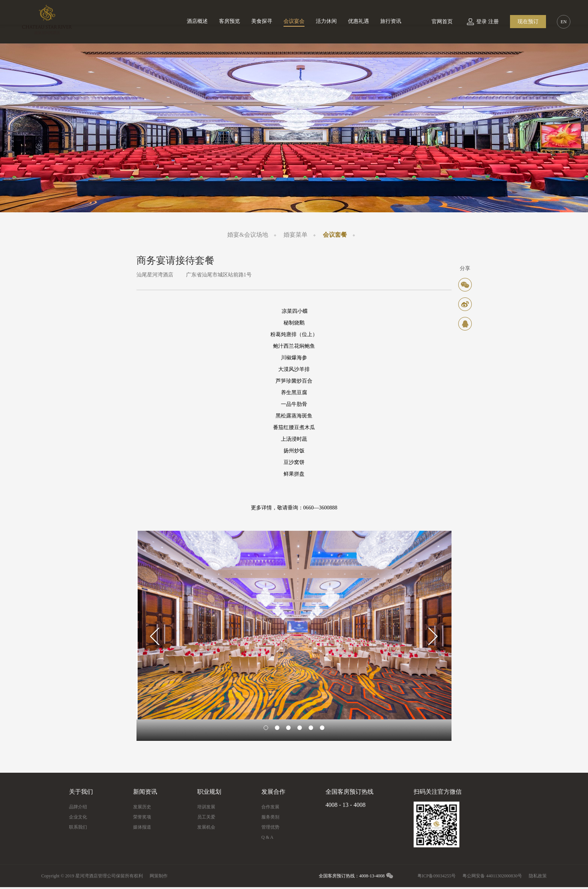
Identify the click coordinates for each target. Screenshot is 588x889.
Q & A (267, 837)
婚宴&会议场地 (247, 235)
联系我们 (78, 827)
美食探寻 (262, 21)
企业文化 (78, 817)
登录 (481, 22)
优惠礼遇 (358, 21)
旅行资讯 (391, 21)
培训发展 (206, 807)
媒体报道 (142, 827)
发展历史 (142, 807)
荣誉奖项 (142, 817)
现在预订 (528, 22)
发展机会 (206, 827)
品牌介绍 (78, 807)
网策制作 (159, 876)
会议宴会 (294, 21)
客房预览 (229, 21)
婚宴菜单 (295, 235)
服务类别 (270, 817)
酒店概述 (197, 21)
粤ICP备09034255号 (437, 876)
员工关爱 (206, 817)
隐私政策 (538, 876)
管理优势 (270, 827)
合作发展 (270, 807)
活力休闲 (326, 21)
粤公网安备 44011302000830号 (492, 876)
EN (564, 22)
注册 (493, 22)
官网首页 (442, 22)
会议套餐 (335, 235)
